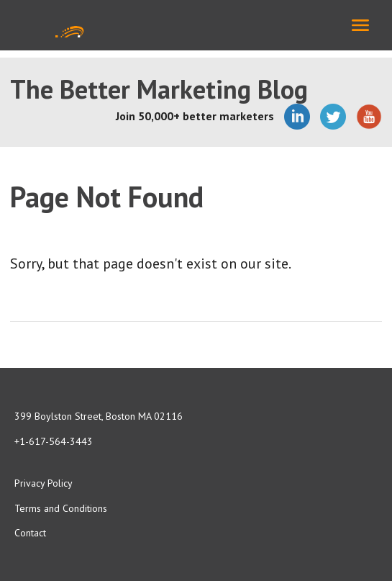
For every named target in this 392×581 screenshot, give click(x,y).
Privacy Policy (44, 483)
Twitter (333, 117)
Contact (30, 533)
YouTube (369, 117)
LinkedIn (297, 117)
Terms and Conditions (61, 508)
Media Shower (60, 25)
